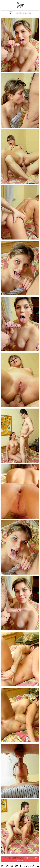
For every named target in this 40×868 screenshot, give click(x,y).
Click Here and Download (20, 859)
